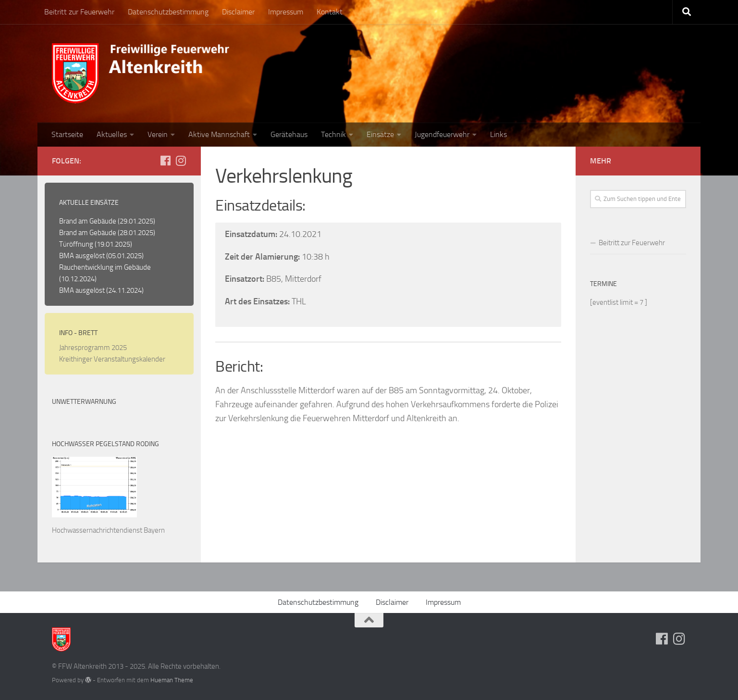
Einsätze (380, 134)
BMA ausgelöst (82, 256)
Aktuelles (112, 134)
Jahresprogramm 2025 (93, 348)
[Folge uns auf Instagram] (181, 161)
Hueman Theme (172, 680)
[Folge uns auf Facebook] (165, 161)
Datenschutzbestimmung (168, 12)
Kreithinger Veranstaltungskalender (112, 359)
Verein (158, 134)
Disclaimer (238, 12)
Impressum (286, 12)
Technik (333, 134)
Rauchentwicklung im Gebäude (105, 267)
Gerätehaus (289, 134)
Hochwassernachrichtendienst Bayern (108, 530)
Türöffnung (76, 244)
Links (498, 134)
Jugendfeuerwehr (442, 134)
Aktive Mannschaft (219, 134)
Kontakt (330, 12)
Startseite (67, 134)
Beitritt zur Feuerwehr (79, 12)
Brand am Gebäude (88, 221)
